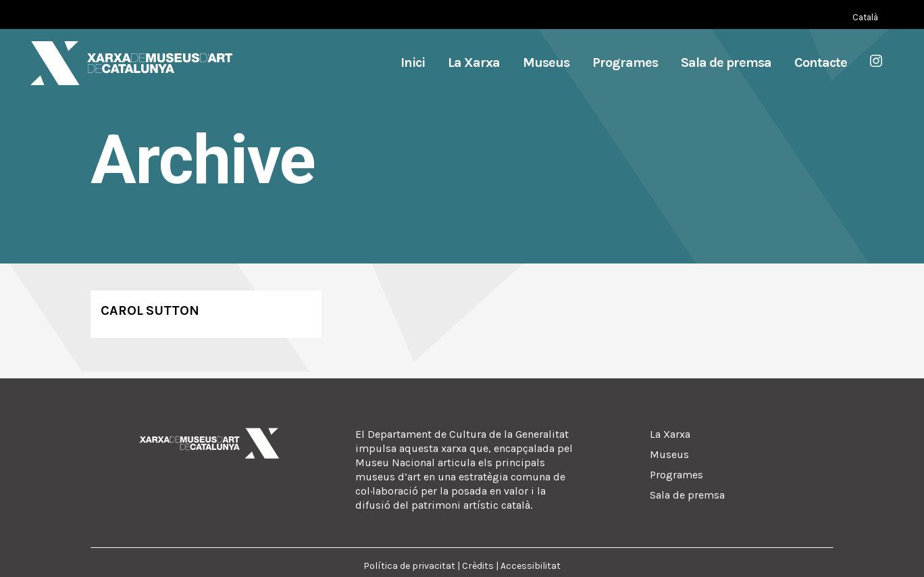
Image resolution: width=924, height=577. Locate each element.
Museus (669, 454)
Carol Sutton (150, 310)
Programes (676, 475)
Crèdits (478, 566)
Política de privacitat (409, 566)
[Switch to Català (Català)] (865, 17)
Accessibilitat (531, 566)
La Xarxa (670, 434)
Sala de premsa (687, 495)
